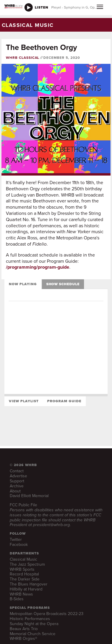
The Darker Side (25, 579)
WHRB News (21, 594)
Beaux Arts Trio (24, 629)
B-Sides (17, 599)
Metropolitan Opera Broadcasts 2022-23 (47, 614)
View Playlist (24, 401)
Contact (17, 471)
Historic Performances (30, 619)
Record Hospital (24, 574)
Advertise (18, 476)
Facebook (19, 545)
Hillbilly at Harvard (26, 589)
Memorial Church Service (33, 634)
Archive (17, 486)
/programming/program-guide (38, 267)
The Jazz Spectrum (27, 564)
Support (17, 481)
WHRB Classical (23, 58)
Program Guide (64, 401)
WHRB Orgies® (23, 639)
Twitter (16, 540)
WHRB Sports (22, 569)
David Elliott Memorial (29, 496)
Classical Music (23, 559)
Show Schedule (63, 284)
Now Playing (23, 284)
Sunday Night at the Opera (34, 624)
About (15, 491)
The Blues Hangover (29, 584)
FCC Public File (23, 505)
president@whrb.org (51, 525)
